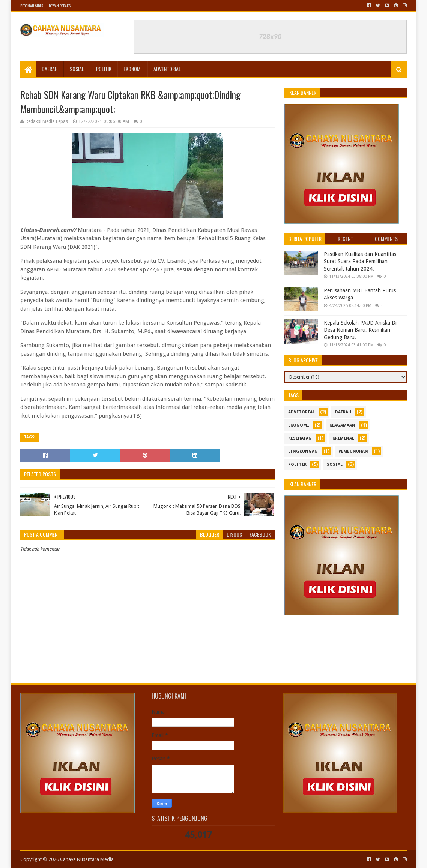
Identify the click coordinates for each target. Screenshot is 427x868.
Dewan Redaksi (60, 6)
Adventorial (167, 69)
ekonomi (299, 425)
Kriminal (343, 438)
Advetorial (301, 412)
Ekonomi (132, 69)
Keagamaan (342, 425)
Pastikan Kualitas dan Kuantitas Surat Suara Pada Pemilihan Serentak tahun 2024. (360, 261)
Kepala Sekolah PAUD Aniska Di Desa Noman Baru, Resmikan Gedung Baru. (360, 330)
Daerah (50, 69)
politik (297, 465)
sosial (335, 465)
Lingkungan (303, 451)
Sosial (77, 69)
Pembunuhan (353, 451)
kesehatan (300, 438)
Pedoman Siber (32, 6)
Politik (104, 69)
